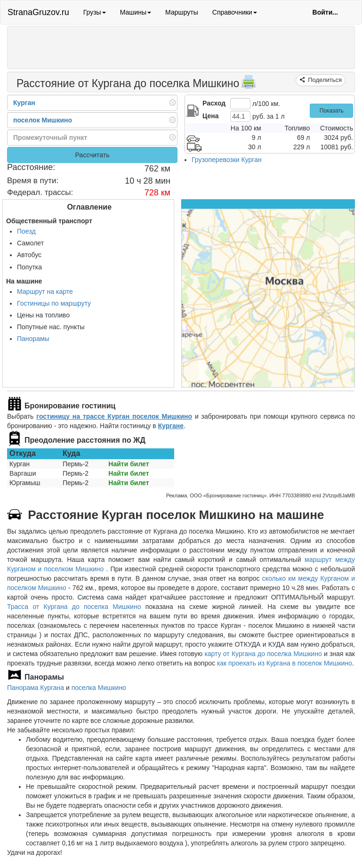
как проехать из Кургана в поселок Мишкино (285, 663)
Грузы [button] (95, 12)
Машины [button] (136, 12)
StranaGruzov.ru (38, 12)
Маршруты (182, 12)
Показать (332, 111)
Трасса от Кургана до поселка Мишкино (74, 607)
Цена (210, 116)
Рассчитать (92, 155)
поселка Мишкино (99, 688)
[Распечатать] (249, 85)
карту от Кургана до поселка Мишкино (263, 654)
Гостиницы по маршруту (54, 303)
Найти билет (129, 464)
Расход (214, 103)
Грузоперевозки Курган (227, 160)
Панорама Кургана (36, 688)
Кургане (171, 426)
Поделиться (324, 80)
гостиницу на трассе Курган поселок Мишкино (114, 416)
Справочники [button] (235, 12)
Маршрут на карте (45, 292)
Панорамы (33, 339)
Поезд (26, 231)
